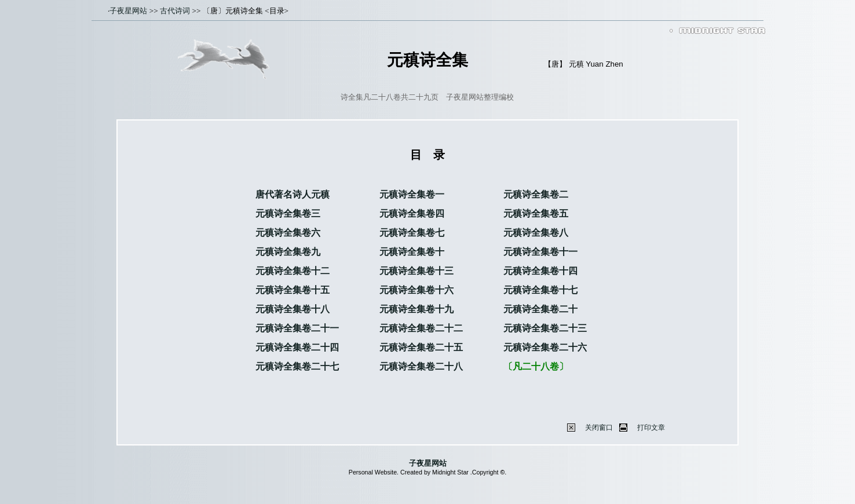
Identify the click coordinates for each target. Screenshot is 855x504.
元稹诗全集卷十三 (416, 271)
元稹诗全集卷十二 (293, 271)
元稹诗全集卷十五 (293, 290)
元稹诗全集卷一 (412, 194)
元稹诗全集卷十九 (416, 309)
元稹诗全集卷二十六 (545, 347)
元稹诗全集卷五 (536, 213)
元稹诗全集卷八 (536, 233)
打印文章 (651, 428)
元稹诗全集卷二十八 (421, 366)
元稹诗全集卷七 (412, 233)
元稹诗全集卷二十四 (297, 347)
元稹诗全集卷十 (412, 252)
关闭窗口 (599, 428)
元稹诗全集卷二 (536, 194)
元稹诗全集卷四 (412, 213)
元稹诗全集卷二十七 (297, 366)
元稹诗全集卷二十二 (421, 328)
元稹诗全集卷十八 (293, 309)
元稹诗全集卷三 (288, 213)
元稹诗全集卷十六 (416, 290)
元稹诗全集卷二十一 (297, 328)
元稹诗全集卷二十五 (421, 347)
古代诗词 (175, 11)
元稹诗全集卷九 (288, 252)
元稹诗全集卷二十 (540, 309)
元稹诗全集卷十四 (540, 271)
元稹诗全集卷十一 (540, 252)
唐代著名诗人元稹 (293, 194)
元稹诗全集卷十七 (540, 290)
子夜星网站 (128, 11)
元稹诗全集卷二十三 (545, 328)
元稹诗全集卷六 (288, 233)
